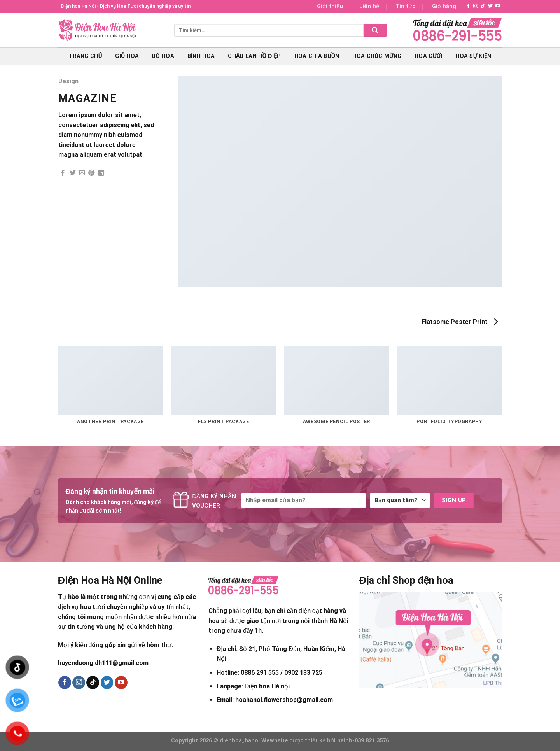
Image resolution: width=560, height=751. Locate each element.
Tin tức (405, 6)
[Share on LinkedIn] (101, 173)
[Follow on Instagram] (476, 6)
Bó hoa (163, 56)
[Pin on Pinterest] (91, 173)
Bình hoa (201, 56)
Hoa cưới (428, 56)
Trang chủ (85, 56)
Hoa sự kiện (473, 56)
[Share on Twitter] (73, 173)
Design (68, 81)
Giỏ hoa (127, 56)
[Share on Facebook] (63, 173)
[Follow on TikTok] (483, 6)
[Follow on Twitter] (490, 6)
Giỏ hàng (444, 6)
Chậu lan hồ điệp (254, 56)
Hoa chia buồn (317, 56)
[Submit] (375, 30)
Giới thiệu (330, 6)
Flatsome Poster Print (460, 322)
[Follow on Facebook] (468, 6)
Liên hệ (369, 6)
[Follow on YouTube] (498, 6)
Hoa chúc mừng (377, 56)
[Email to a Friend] (82, 173)
